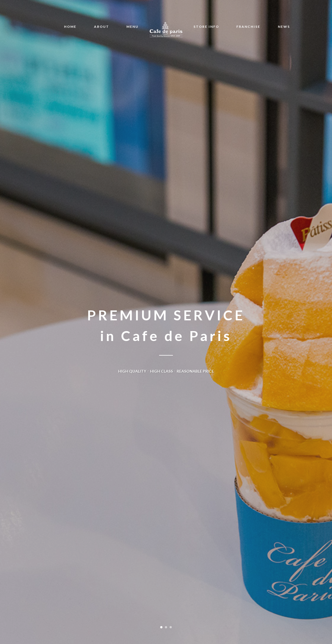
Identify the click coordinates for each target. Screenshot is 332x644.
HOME (70, 27)
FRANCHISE (248, 27)
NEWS (284, 27)
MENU (132, 27)
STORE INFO (206, 27)
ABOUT (102, 27)
